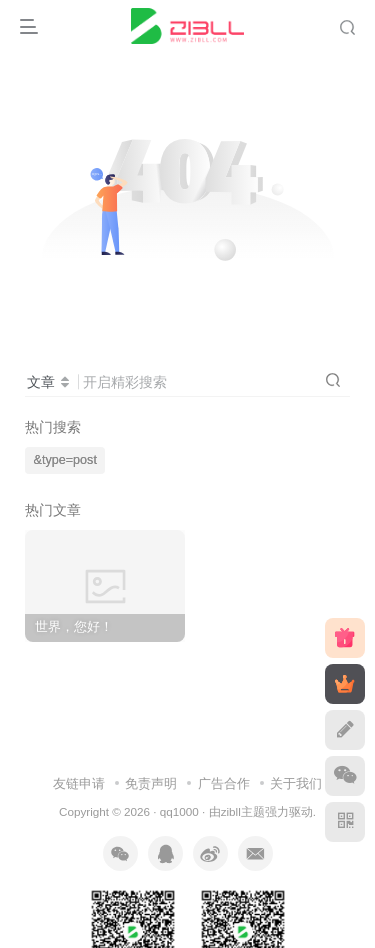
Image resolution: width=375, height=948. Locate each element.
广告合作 (224, 783)
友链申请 (79, 783)
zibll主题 (243, 811)
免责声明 (151, 783)
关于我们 (296, 783)
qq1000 (179, 811)
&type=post (65, 460)
